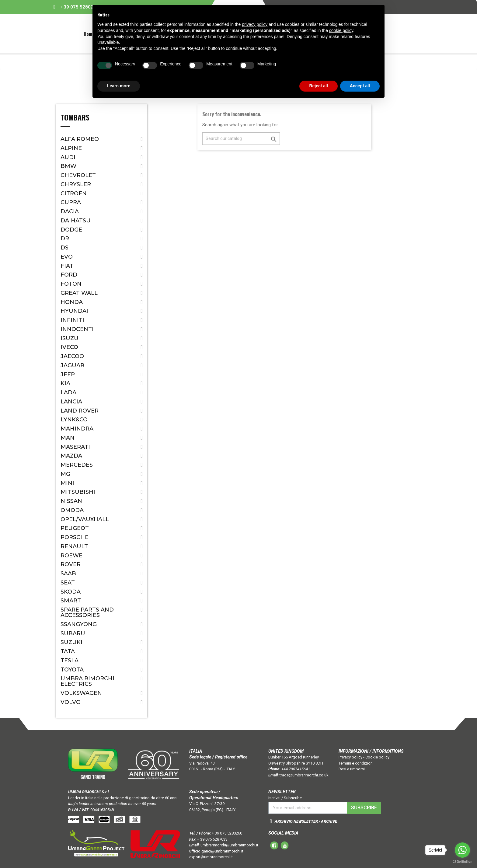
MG (65, 474)
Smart (71, 601)
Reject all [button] (318, 86)
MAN (68, 438)
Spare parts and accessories (87, 612)
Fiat (67, 266)
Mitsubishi (78, 492)
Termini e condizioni (356, 763)
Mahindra (77, 429)
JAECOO (72, 356)
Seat (68, 583)
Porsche (75, 537)
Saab (68, 573)
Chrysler (76, 184)
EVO (67, 257)
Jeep (68, 375)
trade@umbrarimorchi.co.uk (304, 775)
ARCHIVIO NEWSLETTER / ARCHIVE (306, 821)
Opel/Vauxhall (85, 519)
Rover (71, 564)
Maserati (75, 447)
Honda (72, 302)
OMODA (72, 510)
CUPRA (71, 202)
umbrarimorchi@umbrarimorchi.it (229, 845)
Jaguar (72, 365)
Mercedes (77, 465)
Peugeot (75, 528)
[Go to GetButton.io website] (462, 862)
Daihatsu (76, 221)
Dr (65, 239)
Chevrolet (78, 175)
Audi (68, 157)
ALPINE (71, 148)
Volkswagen (81, 693)
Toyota (72, 670)
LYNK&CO (74, 420)
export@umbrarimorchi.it (211, 857)
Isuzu (70, 338)
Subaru (73, 633)
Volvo (71, 702)
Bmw (68, 166)
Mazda (71, 456)
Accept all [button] (360, 86)
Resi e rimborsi (352, 769)
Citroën (74, 193)
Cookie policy (377, 757)
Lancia (71, 402)
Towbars (75, 118)
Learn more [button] (119, 86)
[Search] (241, 139)
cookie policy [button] (341, 30)
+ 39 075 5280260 (79, 7)
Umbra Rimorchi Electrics (87, 681)
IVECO (69, 347)
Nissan (71, 501)
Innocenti (77, 329)
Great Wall (79, 293)
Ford (69, 275)
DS (64, 248)
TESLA (70, 661)
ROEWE (71, 556)
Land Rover (80, 411)
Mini (67, 483)
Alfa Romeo (80, 139)
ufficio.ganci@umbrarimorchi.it (216, 851)
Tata (68, 651)
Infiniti (72, 320)
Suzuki (71, 642)
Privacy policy (350, 757)
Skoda (71, 592)
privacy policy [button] (255, 24)
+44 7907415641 (296, 769)
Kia (65, 383)
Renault (74, 546)
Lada (68, 392)
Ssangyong (79, 624)
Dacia (70, 211)
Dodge (71, 230)
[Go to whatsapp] (462, 850)
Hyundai (74, 311)
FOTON (71, 284)
